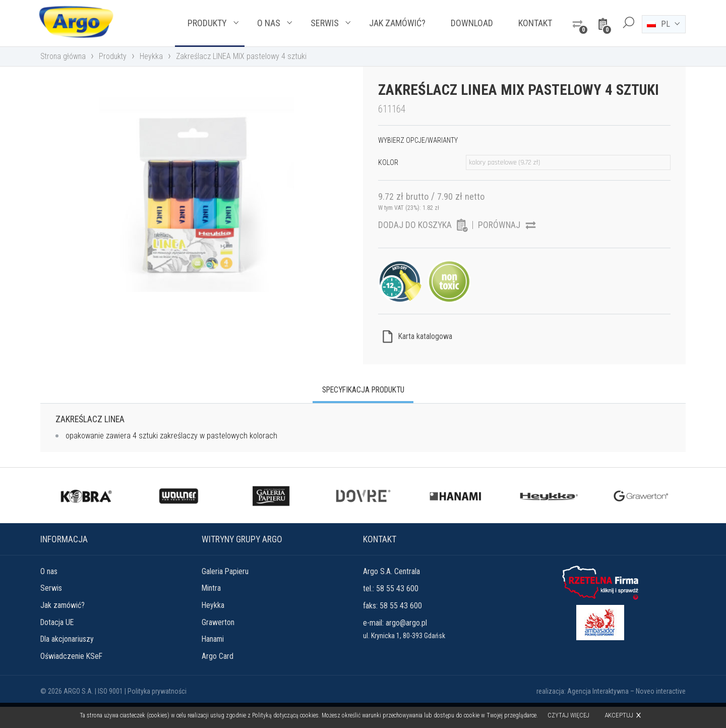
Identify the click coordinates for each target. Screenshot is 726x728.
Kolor (388, 181)
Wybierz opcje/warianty (418, 158)
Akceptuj (619, 715)
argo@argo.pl (406, 643)
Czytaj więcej (569, 715)
